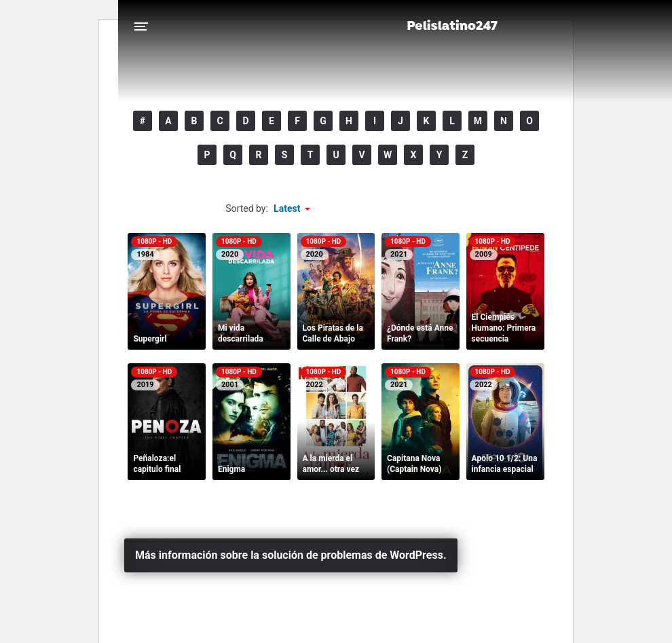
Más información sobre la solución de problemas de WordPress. (291, 555)
